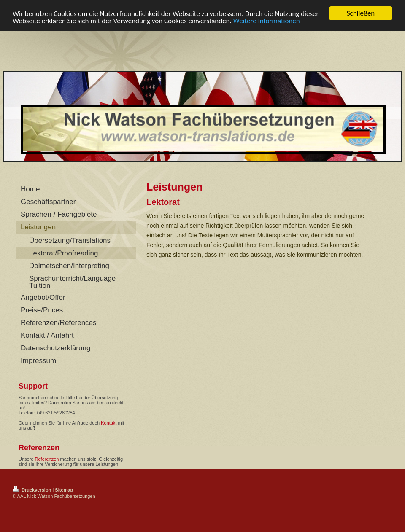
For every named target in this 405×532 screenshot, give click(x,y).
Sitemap (64, 490)
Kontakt (109, 423)
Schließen (361, 13)
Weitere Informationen (267, 20)
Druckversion (32, 490)
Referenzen (47, 459)
